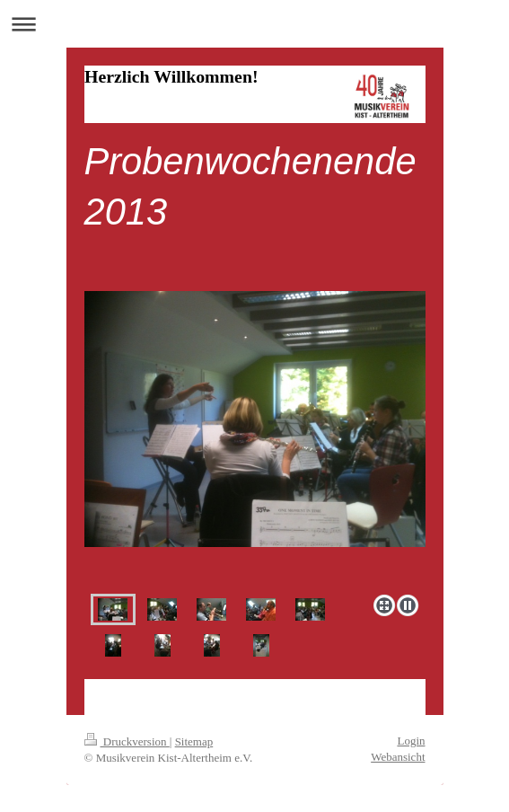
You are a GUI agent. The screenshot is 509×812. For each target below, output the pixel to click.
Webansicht (398, 757)
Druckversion (127, 741)
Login (411, 741)
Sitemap (194, 741)
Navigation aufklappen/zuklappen (254, 24)
